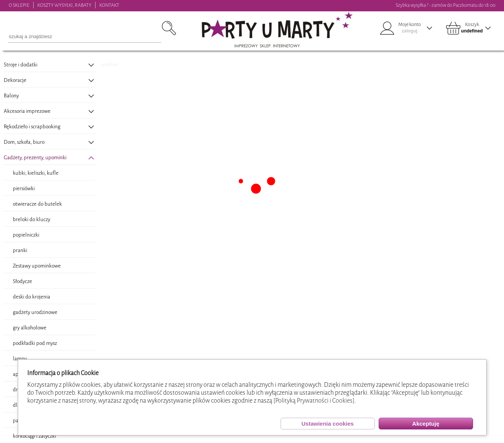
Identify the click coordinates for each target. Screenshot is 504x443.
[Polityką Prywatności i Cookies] (314, 401)
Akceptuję (426, 424)
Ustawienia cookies (327, 424)
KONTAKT (109, 5)
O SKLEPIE (19, 5)
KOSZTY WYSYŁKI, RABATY (64, 5)
